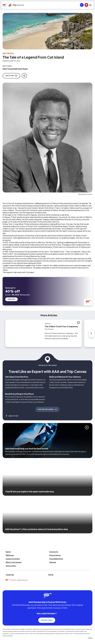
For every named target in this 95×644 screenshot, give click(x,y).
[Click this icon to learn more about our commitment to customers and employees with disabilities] (6, 581)
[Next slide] (91, 327)
